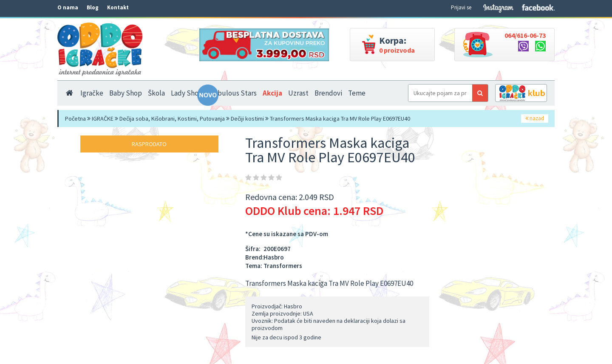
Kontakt (118, 7)
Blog (93, 7)
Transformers (283, 266)
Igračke (92, 93)
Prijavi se (461, 7)
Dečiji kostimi (247, 119)
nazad (535, 118)
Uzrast (298, 93)
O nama (68, 7)
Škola (156, 93)
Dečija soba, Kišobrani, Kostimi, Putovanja (172, 119)
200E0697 (277, 249)
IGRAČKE (103, 119)
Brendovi (328, 93)
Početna (75, 119)
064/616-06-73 (525, 35)
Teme (357, 93)
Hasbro (274, 257)
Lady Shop (187, 93)
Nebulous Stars (233, 93)
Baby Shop (126, 93)
